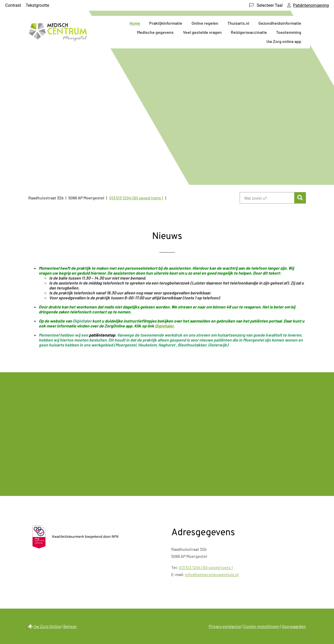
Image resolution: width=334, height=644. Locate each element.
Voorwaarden (294, 626)
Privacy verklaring (225, 626)
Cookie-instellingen (261, 626)
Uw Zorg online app (284, 41)
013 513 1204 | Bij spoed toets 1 (206, 567)
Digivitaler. (165, 326)
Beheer (70, 626)
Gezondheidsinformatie (280, 23)
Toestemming (289, 32)
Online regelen (205, 23)
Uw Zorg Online (47, 626)
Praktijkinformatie (166, 23)
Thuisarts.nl (238, 23)
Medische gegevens (155, 32)
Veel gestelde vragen (202, 32)
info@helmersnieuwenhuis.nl (212, 574)
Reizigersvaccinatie (249, 32)
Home (135, 23)
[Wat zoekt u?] (267, 198)
